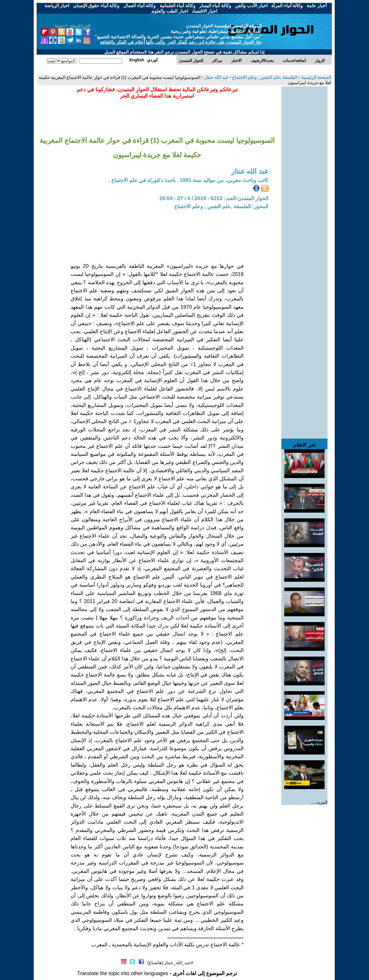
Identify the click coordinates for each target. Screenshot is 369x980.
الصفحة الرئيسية (316, 77)
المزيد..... (319, 802)
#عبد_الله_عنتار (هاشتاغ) (170, 963)
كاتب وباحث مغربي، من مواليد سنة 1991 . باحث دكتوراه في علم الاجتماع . (188, 180)
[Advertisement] (304, 173)
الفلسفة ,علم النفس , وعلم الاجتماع (264, 77)
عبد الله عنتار (216, 77)
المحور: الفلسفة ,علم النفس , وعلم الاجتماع (221, 206)
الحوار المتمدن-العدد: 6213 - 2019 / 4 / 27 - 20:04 (214, 198)
